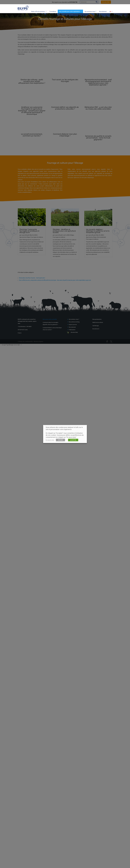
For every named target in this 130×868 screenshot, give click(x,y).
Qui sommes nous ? (90, 8)
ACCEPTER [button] (73, 440)
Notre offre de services (38, 8)
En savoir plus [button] (50, 440)
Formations (53, 8)
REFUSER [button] (60, 440)
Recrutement (103, 8)
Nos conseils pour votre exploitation (69, 8)
